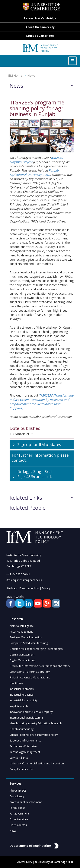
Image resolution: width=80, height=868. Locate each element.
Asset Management (21, 632)
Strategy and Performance (25, 741)
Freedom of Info (29, 588)
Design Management (22, 655)
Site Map (12, 588)
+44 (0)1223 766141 (18, 574)
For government (19, 814)
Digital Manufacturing (22, 660)
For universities (19, 819)
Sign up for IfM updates (39, 445)
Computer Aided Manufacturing (29, 643)
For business (17, 808)
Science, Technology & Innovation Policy (34, 735)
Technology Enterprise (23, 746)
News (31, 75)
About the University (40, 27)
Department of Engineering (34, 846)
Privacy (46, 588)
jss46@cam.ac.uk (37, 477)
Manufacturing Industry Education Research (36, 723)
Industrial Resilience (22, 695)
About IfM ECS (18, 791)
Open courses (18, 825)
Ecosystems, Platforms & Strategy (30, 672)
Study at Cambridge (40, 36)
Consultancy (17, 796)
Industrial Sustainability (23, 700)
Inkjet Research (19, 706)
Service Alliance (19, 758)
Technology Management (25, 752)
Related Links (26, 498)
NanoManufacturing (22, 729)
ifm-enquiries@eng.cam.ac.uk (24, 580)
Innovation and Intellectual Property (31, 712)
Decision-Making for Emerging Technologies (36, 649)
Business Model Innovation (26, 637)
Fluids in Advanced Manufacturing (30, 677)
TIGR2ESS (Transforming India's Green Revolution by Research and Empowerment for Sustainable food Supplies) (42, 402)
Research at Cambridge (40, 18)
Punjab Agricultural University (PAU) (34, 172)
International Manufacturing (26, 718)
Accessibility (25, 862)
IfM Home (15, 75)
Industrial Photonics (22, 689)
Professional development (26, 802)
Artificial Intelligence (22, 626)
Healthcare (16, 683)
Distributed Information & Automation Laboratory (40, 666)
